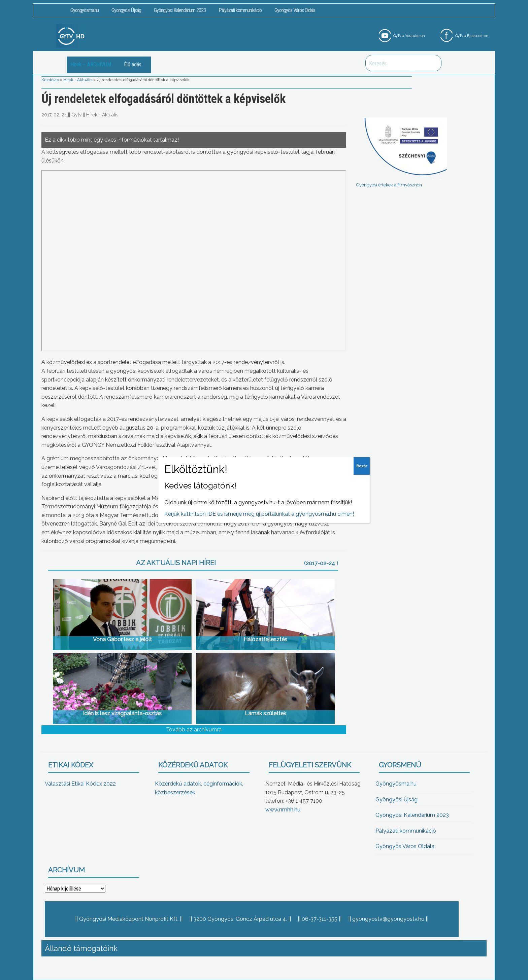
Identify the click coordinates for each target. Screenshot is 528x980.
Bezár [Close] (362, 466)
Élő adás (133, 64)
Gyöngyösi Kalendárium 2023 (180, 10)
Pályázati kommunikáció (240, 10)
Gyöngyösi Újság (126, 10)
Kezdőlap (50, 80)
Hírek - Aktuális (78, 80)
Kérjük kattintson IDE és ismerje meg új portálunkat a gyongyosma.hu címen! (259, 514)
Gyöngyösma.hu (85, 10)
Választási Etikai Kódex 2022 (80, 784)
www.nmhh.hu (283, 810)
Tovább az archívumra (194, 730)
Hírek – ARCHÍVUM (91, 64)
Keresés (433, 63)
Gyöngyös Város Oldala (295, 10)
